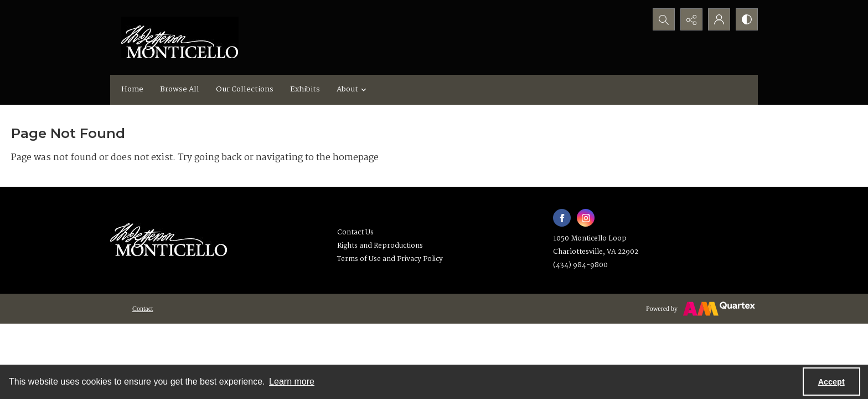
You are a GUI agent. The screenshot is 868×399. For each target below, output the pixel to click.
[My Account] (719, 19)
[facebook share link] (562, 218)
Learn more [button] (292, 382)
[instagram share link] (586, 218)
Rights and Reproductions (380, 246)
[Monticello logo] (180, 37)
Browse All (180, 89)
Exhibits (305, 89)
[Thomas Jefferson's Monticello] (169, 235)
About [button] (353, 89)
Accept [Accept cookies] (831, 382)
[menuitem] (143, 309)
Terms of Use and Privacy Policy (390, 259)
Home (132, 89)
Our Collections (245, 89)
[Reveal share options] (691, 19)
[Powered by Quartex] (701, 309)
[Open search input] (664, 19)
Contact (143, 309)
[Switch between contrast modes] (747, 19)
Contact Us (355, 232)
